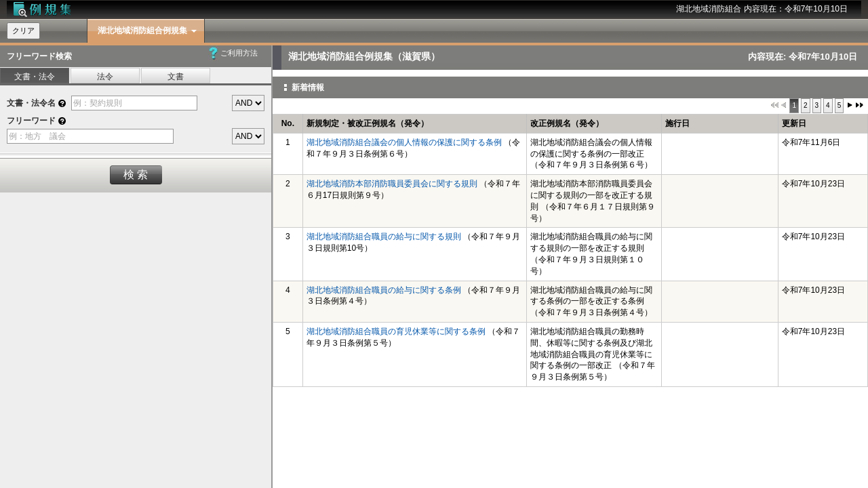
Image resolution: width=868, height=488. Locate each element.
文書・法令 (35, 77)
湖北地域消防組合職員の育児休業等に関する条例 (396, 331)
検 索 (136, 175)
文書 (176, 77)
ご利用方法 (239, 53)
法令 (105, 77)
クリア (23, 30)
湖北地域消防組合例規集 (142, 30)
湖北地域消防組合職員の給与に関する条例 (384, 290)
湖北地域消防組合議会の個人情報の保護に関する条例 (404, 142)
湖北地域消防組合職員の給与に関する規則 (384, 237)
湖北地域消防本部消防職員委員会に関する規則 (392, 184)
